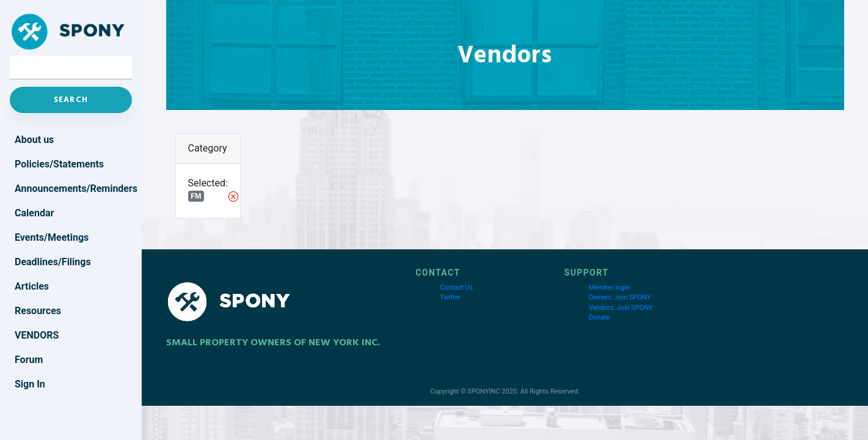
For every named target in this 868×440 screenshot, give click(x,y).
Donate (600, 317)
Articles (32, 286)
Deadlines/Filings (53, 262)
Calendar (34, 213)
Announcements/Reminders (73, 189)
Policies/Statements (59, 164)
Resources (38, 311)
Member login (609, 288)
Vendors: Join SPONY (621, 308)
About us (34, 140)
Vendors (37, 335)
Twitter (450, 297)
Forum (29, 360)
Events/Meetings (52, 237)
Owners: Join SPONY (620, 297)
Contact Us (456, 288)
